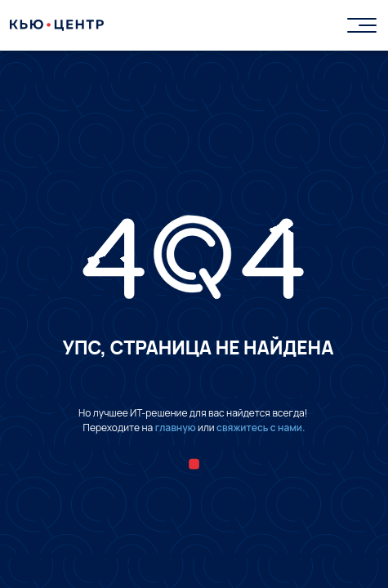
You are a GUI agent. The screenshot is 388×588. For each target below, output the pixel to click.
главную (176, 428)
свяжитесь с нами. (261, 428)
